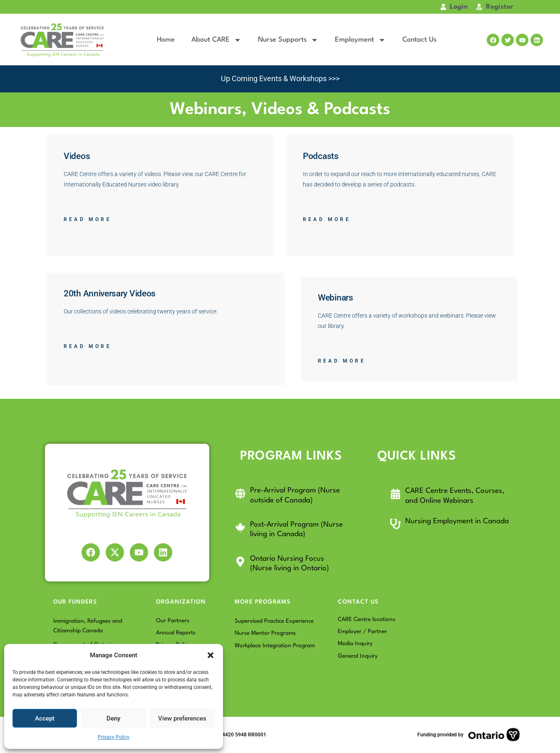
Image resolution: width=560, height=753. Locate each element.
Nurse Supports (288, 40)
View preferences (182, 718)
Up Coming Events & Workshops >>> (280, 78)
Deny (113, 718)
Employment (360, 40)
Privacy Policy (114, 737)
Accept (45, 718)
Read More (88, 219)
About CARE (216, 40)
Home (166, 40)
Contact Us (419, 40)
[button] (211, 655)
